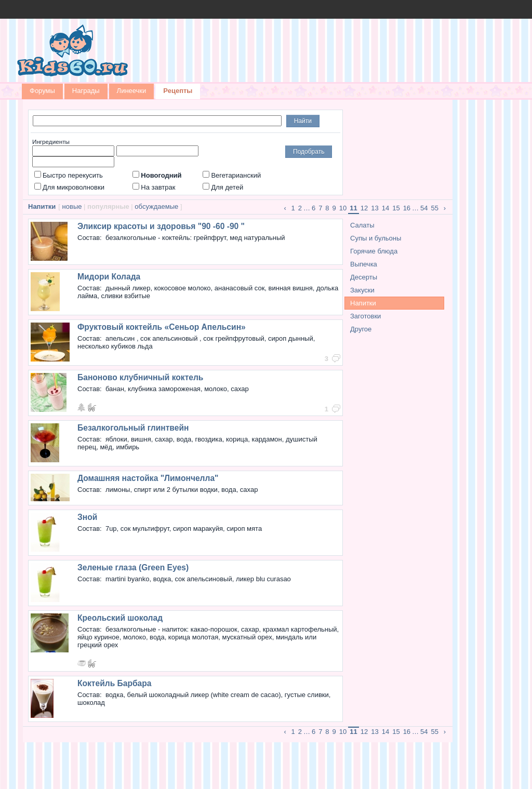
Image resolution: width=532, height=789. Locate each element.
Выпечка (364, 264)
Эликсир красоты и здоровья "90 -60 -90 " (161, 226)
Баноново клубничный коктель (140, 377)
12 (364, 208)
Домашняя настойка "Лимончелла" (148, 478)
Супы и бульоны (376, 238)
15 (396, 208)
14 (385, 208)
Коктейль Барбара (114, 683)
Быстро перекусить (69, 175)
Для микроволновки (69, 187)
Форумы (42, 91)
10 (343, 208)
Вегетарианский (232, 175)
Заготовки (365, 316)
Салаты (362, 225)
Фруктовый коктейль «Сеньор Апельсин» (162, 327)
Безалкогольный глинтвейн (133, 428)
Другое (361, 329)
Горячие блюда (374, 251)
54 (424, 208)
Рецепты (178, 91)
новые (72, 206)
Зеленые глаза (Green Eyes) (133, 567)
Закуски (362, 290)
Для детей (223, 187)
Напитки (363, 303)
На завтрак (154, 187)
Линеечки (132, 91)
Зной (87, 517)
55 (435, 208)
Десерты (364, 277)
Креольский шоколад (120, 618)
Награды (86, 91)
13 (375, 208)
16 (407, 208)
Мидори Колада (109, 277)
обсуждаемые (156, 206)
